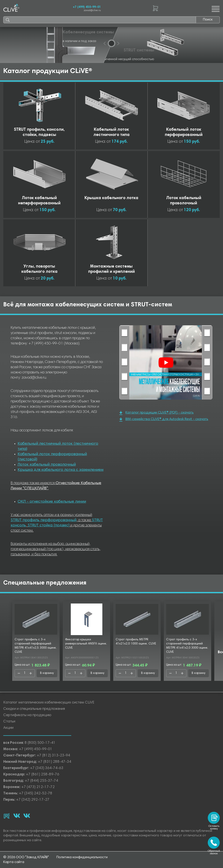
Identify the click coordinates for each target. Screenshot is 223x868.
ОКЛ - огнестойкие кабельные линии (52, 502)
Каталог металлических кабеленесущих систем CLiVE (49, 703)
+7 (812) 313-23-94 (53, 756)
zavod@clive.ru (92, 11)
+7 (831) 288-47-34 (55, 762)
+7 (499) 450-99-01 (87, 7)
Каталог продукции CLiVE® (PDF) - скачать (156, 413)
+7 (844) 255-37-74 (41, 781)
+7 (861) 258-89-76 (43, 775)
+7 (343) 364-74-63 (47, 768)
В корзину (47, 673)
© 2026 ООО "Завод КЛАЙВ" (26, 857)
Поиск (208, 20)
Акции (8, 728)
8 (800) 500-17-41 (40, 743)
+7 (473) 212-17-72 (38, 787)
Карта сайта (14, 862)
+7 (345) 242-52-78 (36, 794)
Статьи (9, 722)
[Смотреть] (166, 363)
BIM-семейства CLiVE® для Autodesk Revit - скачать (164, 420)
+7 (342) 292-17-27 (33, 800)
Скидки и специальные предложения (34, 709)
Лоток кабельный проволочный (47, 465)
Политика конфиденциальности (82, 857)
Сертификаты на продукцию (27, 715)
